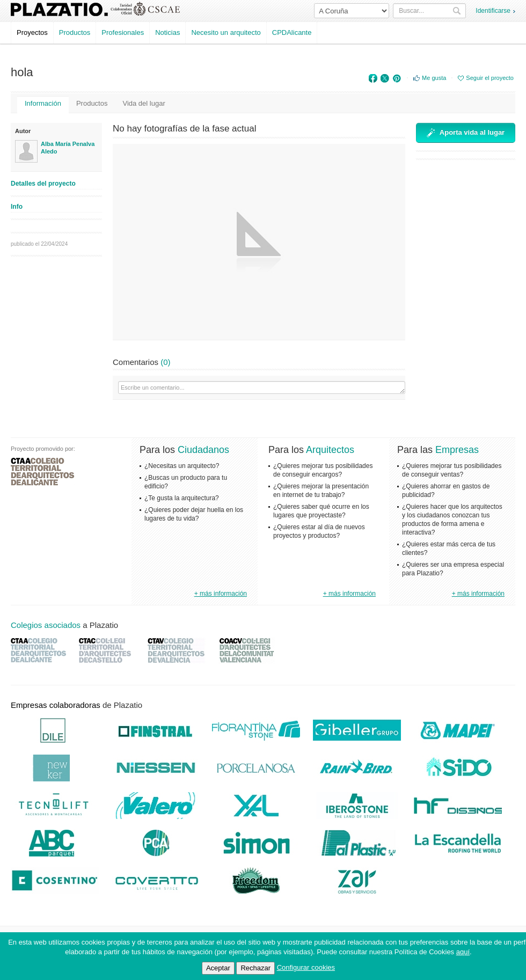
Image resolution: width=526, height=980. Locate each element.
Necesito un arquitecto (226, 32)
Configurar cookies (306, 967)
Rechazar (255, 968)
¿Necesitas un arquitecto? (182, 466)
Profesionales (123, 32)
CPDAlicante (292, 32)
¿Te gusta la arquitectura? (182, 498)
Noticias (167, 32)
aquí (463, 952)
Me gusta (434, 78)
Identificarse (493, 11)
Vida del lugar (144, 103)
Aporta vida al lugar (466, 133)
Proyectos (32, 32)
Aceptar (218, 968)
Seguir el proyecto (490, 78)
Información (43, 103)
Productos (75, 32)
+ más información (221, 594)
